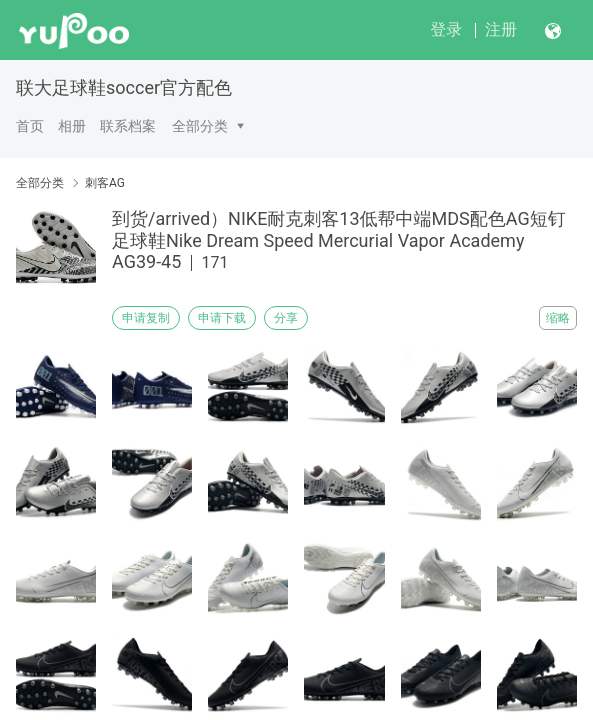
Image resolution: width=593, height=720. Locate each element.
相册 (72, 126)
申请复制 (146, 318)
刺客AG (105, 183)
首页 (30, 126)
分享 (286, 318)
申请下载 (222, 318)
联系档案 (128, 126)
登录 (446, 29)
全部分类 (200, 126)
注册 (501, 29)
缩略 (558, 318)
